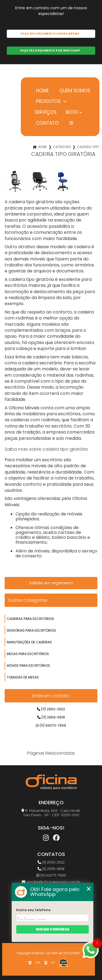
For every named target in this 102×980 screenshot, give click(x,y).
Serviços (46, 112)
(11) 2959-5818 (51, 717)
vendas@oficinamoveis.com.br (51, 882)
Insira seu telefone (33, 910)
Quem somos (74, 90)
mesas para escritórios (28, 654)
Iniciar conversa (52, 929)
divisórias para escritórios (31, 630)
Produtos (48, 101)
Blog (72, 112)
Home (42, 90)
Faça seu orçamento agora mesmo (50, 34)
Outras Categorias (28, 600)
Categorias (62, 147)
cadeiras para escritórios (30, 619)
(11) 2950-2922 (51, 709)
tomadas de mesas (23, 677)
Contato (47, 123)
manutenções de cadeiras (29, 642)
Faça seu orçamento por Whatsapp (50, 50)
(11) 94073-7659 (51, 725)
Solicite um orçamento (51, 583)
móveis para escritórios (28, 666)
